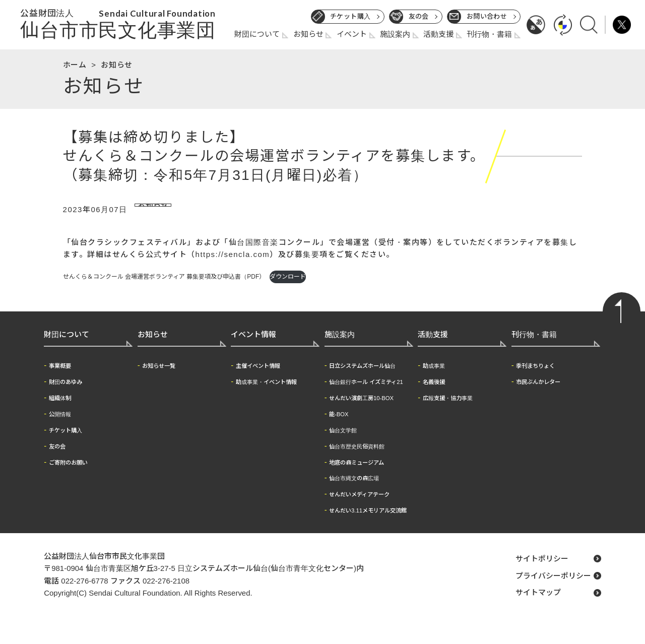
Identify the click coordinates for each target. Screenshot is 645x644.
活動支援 (438, 34)
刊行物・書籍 (489, 34)
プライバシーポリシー (553, 589)
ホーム (75, 65)
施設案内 (395, 34)
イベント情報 (253, 347)
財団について (257, 34)
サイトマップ (538, 606)
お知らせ (308, 34)
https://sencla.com (233, 267)
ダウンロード (288, 290)
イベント (352, 34)
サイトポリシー (542, 572)
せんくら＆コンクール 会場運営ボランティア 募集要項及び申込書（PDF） (164, 290)
